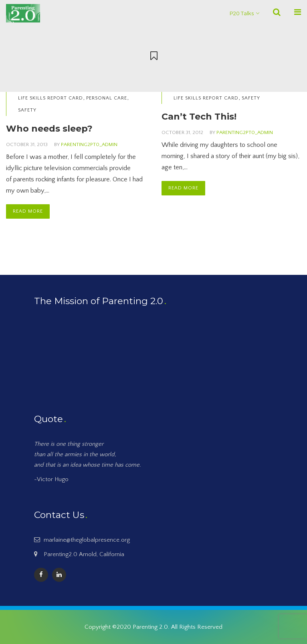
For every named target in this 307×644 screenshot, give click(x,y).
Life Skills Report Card (50, 98)
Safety (27, 110)
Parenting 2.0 (150, 627)
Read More (28, 211)
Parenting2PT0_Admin (89, 144)
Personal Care (107, 98)
